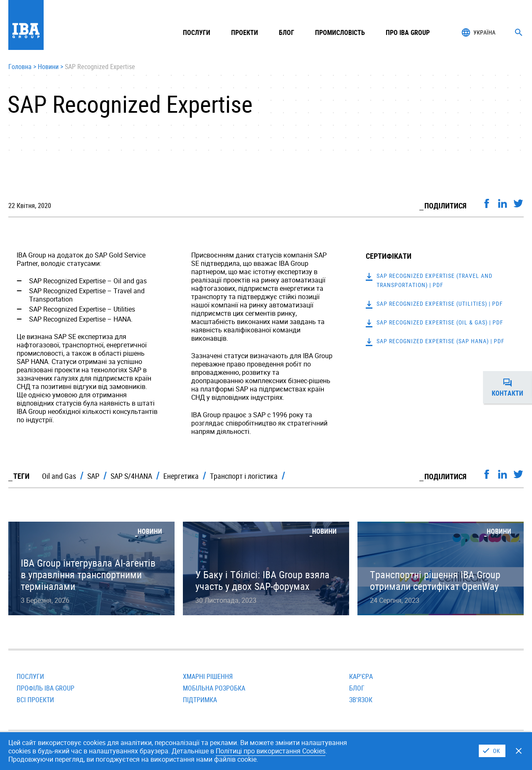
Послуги (30, 676)
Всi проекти (35, 700)
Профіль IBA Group (46, 688)
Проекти (245, 32)
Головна (20, 67)
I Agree (492, 751)
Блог (287, 32)
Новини (48, 67)
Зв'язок (361, 700)
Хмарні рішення (208, 676)
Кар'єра (361, 676)
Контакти (512, 387)
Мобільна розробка (214, 688)
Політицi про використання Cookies (271, 751)
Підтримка (200, 700)
